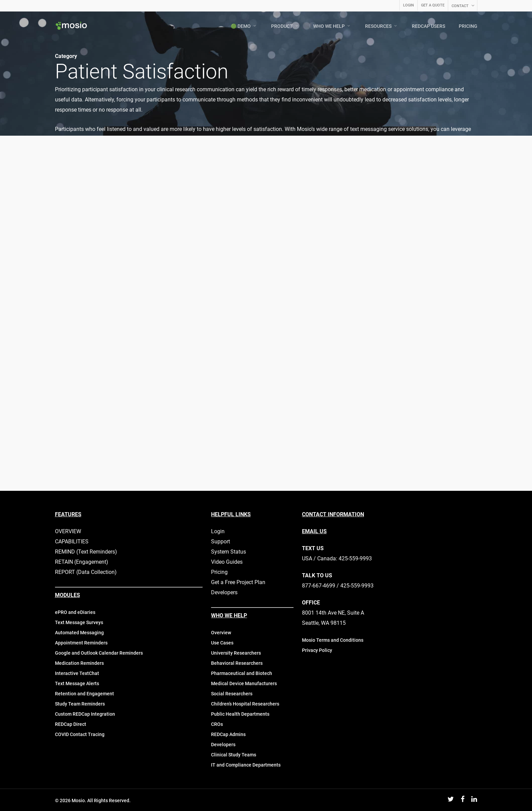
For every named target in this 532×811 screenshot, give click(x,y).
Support (221, 542)
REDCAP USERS (429, 26)
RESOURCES (381, 26)
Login (218, 531)
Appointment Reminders (81, 643)
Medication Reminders (79, 663)
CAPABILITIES (72, 542)
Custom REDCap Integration (85, 714)
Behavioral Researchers (237, 663)
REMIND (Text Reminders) (86, 552)
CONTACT (463, 6)
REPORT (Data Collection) (86, 572)
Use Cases (222, 643)
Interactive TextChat (77, 673)
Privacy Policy (317, 650)
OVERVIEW (68, 531)
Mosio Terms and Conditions (333, 640)
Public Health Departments (240, 714)
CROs (217, 724)
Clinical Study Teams (234, 755)
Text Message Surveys (79, 622)
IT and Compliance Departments (246, 765)
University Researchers (236, 653)
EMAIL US (314, 531)
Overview (221, 633)
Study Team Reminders (80, 704)
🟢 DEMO (244, 26)
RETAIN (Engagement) (82, 562)
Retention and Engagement (84, 694)
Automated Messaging (79, 633)
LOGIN (408, 5)
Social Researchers (232, 694)
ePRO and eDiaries (75, 612)
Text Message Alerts (77, 683)
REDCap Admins (228, 734)
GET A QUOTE (433, 5)
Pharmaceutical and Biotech (242, 673)
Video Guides (227, 562)
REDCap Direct (71, 724)
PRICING (468, 26)
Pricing (219, 572)
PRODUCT (285, 26)
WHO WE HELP (332, 26)
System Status (229, 552)
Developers (224, 592)
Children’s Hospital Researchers (245, 704)
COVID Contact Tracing (80, 734)
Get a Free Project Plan (238, 582)
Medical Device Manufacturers (244, 683)
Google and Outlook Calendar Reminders (99, 653)
